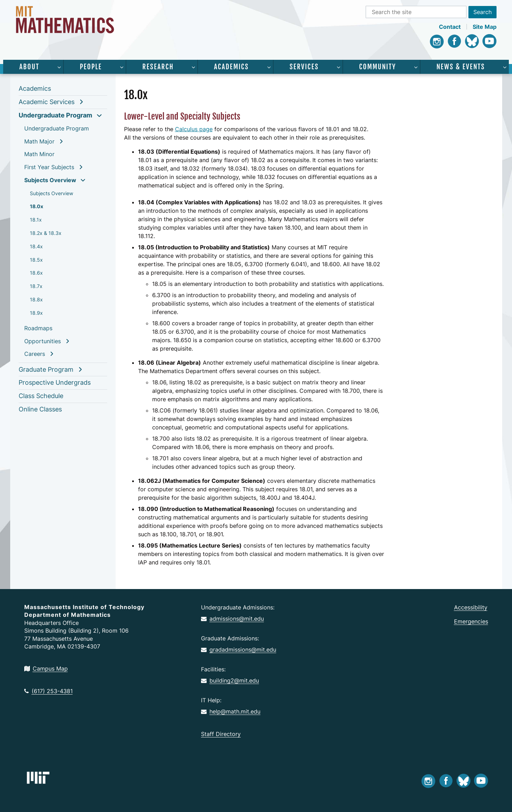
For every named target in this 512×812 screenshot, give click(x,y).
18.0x (37, 206)
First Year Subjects (49, 167)
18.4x (36, 246)
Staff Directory (221, 734)
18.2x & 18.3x (46, 233)
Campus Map (46, 669)
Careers (35, 354)
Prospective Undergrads (55, 382)
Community (378, 67)
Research (158, 67)
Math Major (39, 141)
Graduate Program (46, 369)
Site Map (485, 27)
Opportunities (43, 341)
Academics (231, 67)
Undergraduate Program (55, 115)
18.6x (36, 273)
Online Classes (40, 409)
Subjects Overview (50, 180)
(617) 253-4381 (48, 691)
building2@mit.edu (230, 680)
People (91, 67)
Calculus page (194, 129)
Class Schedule (41, 396)
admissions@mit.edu (232, 619)
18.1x (36, 220)
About (29, 67)
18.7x (36, 286)
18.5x (36, 260)
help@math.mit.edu (231, 711)
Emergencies (471, 621)
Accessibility (471, 607)
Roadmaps (38, 328)
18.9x (36, 313)
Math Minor (39, 154)
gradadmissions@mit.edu (239, 650)
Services (304, 67)
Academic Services (47, 102)
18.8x (36, 299)
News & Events (461, 67)
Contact (450, 27)
